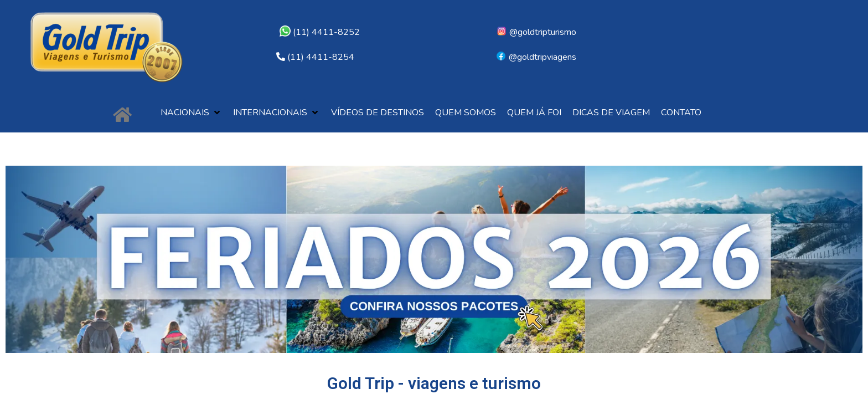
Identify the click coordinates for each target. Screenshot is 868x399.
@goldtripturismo (536, 32)
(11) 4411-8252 (320, 32)
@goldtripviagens (536, 57)
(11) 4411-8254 (321, 57)
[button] (191, 113)
